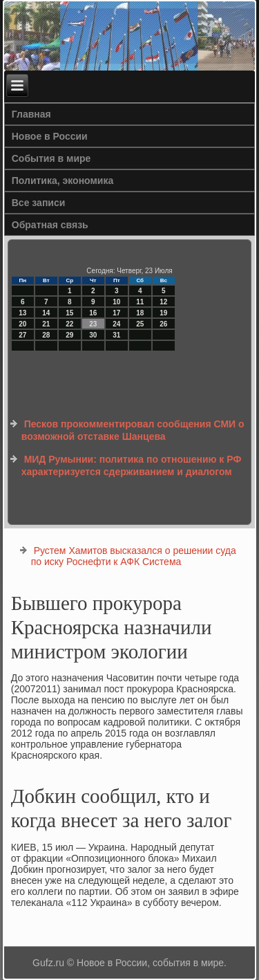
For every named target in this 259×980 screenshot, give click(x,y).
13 (22, 313)
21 (46, 324)
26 (163, 324)
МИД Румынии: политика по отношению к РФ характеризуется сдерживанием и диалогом (132, 465)
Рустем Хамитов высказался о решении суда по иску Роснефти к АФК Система (134, 556)
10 (116, 302)
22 (69, 324)
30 (93, 335)
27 (22, 335)
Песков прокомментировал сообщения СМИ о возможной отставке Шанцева (133, 430)
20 (22, 324)
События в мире (51, 158)
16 (93, 313)
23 (93, 324)
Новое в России (50, 136)
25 (140, 324)
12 (163, 302)
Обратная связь (50, 225)
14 (46, 313)
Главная (31, 114)
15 (69, 313)
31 (116, 335)
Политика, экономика (63, 181)
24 (116, 324)
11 (140, 302)
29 (69, 335)
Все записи (39, 203)
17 (116, 313)
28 (46, 335)
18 (140, 313)
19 (163, 313)
